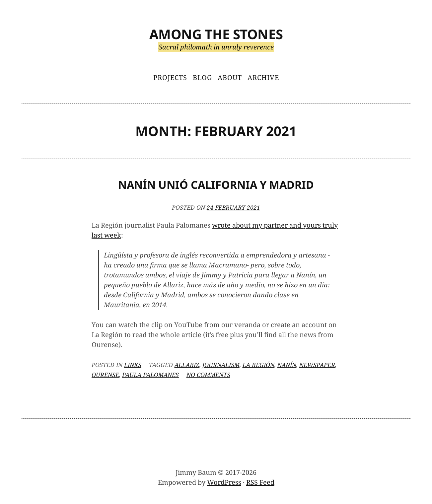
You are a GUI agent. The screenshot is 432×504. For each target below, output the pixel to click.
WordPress (224, 482)
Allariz (187, 365)
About (230, 77)
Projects (170, 77)
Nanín (287, 365)
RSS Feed (260, 482)
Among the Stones (216, 34)
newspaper (317, 365)
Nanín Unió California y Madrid (216, 185)
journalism (221, 365)
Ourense (105, 375)
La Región (258, 365)
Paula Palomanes (150, 375)
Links (133, 365)
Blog (202, 77)
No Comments (208, 375)
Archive (263, 77)
